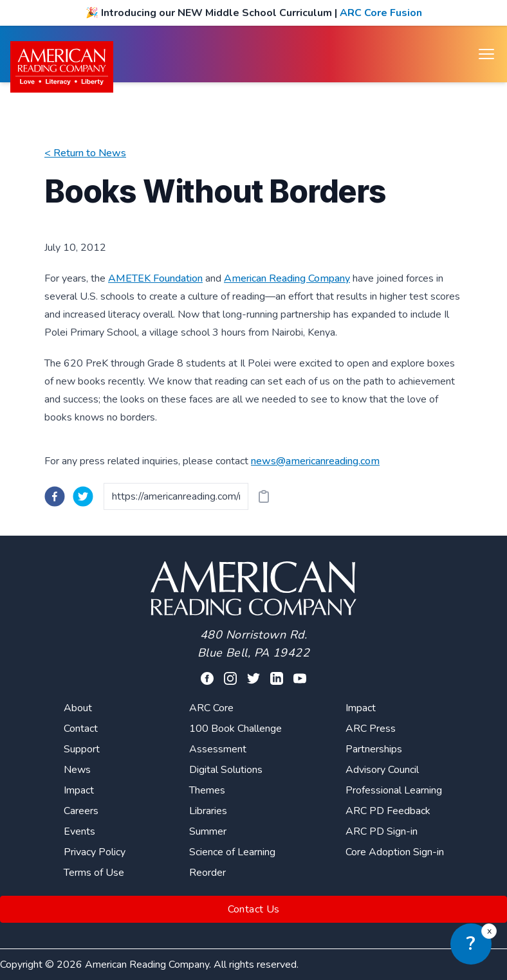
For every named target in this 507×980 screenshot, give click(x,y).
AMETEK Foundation (155, 278)
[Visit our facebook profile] (207, 678)
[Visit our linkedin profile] (277, 678)
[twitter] (83, 496)
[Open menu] (486, 54)
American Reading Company (287, 278)
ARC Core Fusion (381, 13)
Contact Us (254, 909)
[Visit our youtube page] (300, 678)
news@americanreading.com (315, 461)
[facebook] (55, 496)
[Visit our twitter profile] (253, 678)
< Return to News (85, 153)
